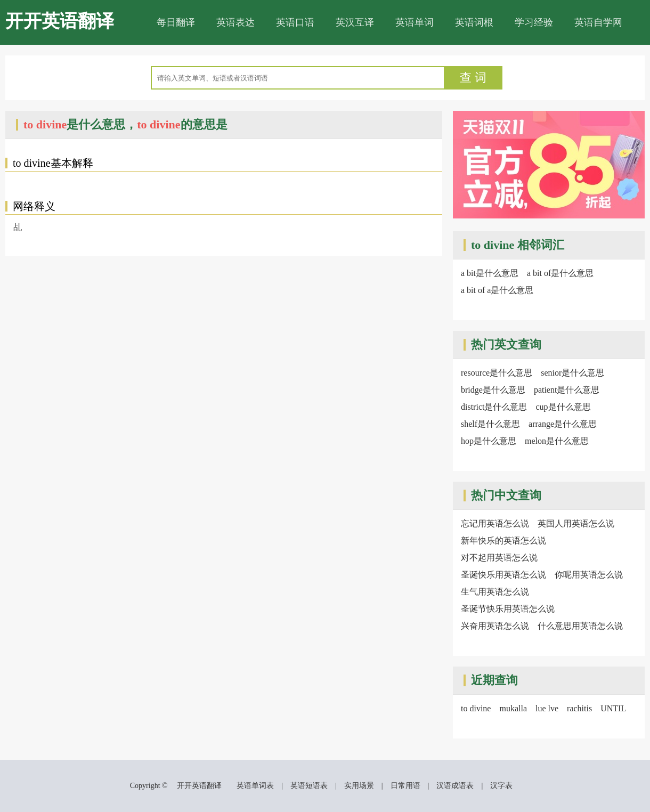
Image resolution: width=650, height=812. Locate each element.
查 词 (473, 78)
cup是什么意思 (563, 407)
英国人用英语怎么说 (576, 523)
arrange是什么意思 (563, 424)
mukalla (513, 708)
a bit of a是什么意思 (497, 290)
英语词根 (474, 22)
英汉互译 (355, 22)
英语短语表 (309, 786)
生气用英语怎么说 (495, 592)
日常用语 (405, 786)
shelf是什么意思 (490, 424)
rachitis (579, 708)
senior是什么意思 (572, 373)
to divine (476, 708)
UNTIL (613, 708)
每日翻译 (176, 22)
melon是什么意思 (557, 441)
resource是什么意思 (497, 373)
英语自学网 (598, 22)
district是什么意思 (494, 407)
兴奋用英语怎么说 (495, 626)
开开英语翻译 (60, 21)
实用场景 (359, 786)
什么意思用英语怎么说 (580, 626)
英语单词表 (255, 786)
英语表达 (235, 22)
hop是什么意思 (489, 441)
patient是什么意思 (567, 390)
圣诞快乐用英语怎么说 (503, 575)
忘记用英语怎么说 (495, 523)
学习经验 (534, 22)
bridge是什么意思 (493, 390)
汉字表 (501, 786)
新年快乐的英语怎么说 (503, 541)
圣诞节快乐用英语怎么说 (508, 609)
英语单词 (415, 22)
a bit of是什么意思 (560, 273)
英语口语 (295, 22)
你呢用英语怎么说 (589, 575)
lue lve (547, 708)
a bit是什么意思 (490, 273)
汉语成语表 (455, 786)
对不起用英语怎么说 (499, 558)
